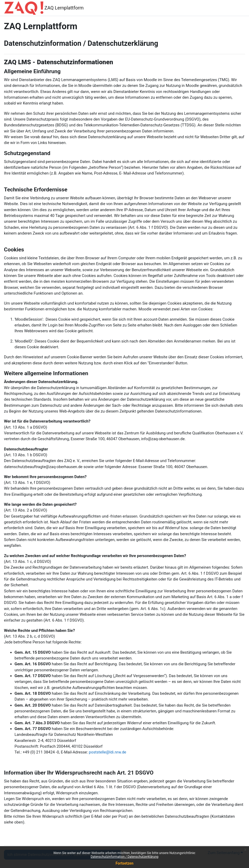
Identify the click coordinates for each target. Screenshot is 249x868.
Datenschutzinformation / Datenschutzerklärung (125, 857)
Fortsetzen (125, 863)
